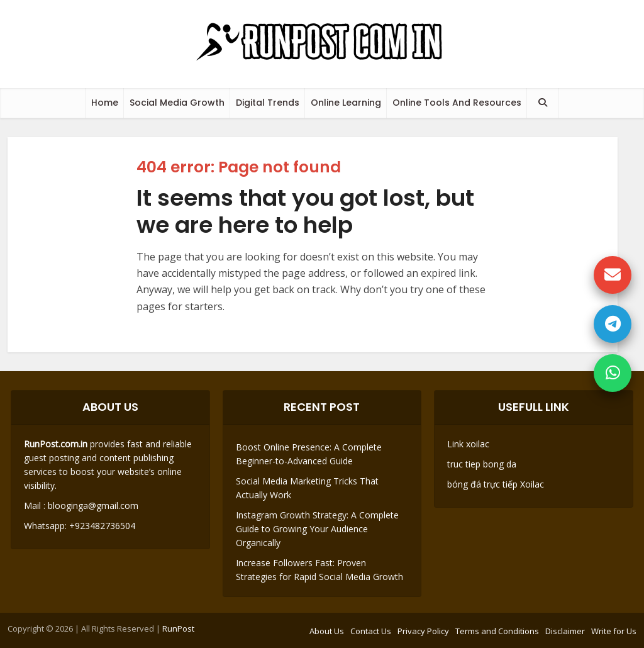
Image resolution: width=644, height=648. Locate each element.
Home (105, 103)
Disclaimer (565, 631)
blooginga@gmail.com (93, 506)
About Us (327, 631)
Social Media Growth (177, 103)
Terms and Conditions (497, 631)
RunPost (178, 628)
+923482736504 (101, 526)
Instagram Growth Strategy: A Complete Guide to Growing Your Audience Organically (317, 529)
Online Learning (346, 103)
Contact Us (371, 631)
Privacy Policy (423, 631)
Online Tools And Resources (457, 103)
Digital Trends (268, 103)
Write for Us (614, 631)
